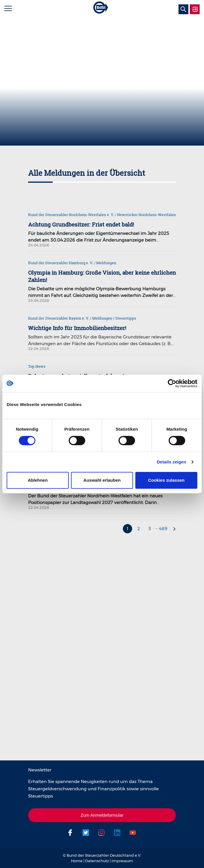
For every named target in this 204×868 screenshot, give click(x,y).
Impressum (122, 861)
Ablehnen (38, 480)
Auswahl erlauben (102, 480)
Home (77, 861)
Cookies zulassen (166, 480)
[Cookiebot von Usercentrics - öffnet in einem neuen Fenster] (172, 383)
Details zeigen (171, 462)
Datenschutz (97, 861)
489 (163, 529)
